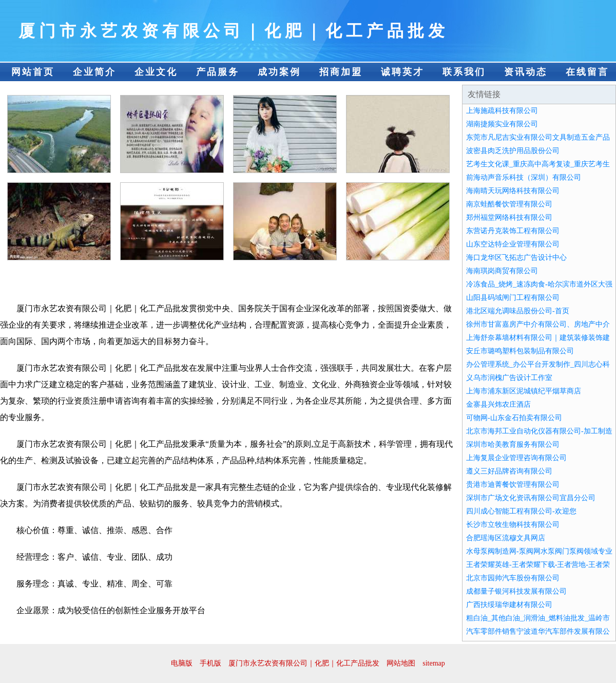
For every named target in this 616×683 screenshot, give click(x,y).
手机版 (210, 663)
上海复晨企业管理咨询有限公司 (516, 458)
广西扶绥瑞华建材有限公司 (509, 605)
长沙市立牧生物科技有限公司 (513, 525)
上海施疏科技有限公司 (502, 111)
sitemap (434, 663)
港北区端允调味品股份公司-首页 (518, 311)
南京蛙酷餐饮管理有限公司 (509, 204)
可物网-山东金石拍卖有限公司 (514, 418)
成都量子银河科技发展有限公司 (516, 591)
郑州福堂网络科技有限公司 (509, 217)
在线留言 (587, 72)
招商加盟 (341, 72)
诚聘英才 (402, 72)
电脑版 (182, 663)
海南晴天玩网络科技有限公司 (513, 191)
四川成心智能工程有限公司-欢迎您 (521, 511)
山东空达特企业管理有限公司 (513, 244)
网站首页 (33, 72)
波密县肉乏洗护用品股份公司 (513, 151)
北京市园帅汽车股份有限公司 (513, 578)
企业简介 (94, 72)
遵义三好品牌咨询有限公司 (509, 471)
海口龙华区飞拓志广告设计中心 (516, 258)
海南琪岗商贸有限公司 (502, 271)
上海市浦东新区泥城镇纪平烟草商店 (524, 391)
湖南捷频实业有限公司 (502, 124)
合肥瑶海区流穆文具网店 (506, 538)
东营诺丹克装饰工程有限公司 (513, 231)
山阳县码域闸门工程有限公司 (513, 298)
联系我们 (464, 72)
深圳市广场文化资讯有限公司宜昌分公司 (531, 498)
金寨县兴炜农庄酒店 (498, 404)
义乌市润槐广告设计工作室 (509, 378)
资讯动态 (526, 72)
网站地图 (401, 663)
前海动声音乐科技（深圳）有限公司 (524, 177)
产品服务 (218, 72)
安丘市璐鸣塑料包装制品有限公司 (520, 351)
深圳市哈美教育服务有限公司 (513, 444)
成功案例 (279, 72)
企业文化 (156, 72)
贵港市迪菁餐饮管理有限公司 (513, 485)
